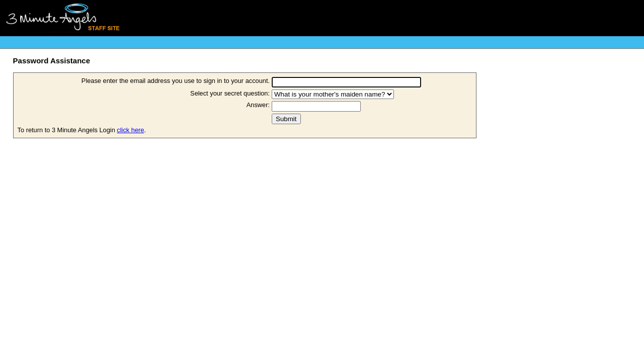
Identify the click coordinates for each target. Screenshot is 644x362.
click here (130, 130)
